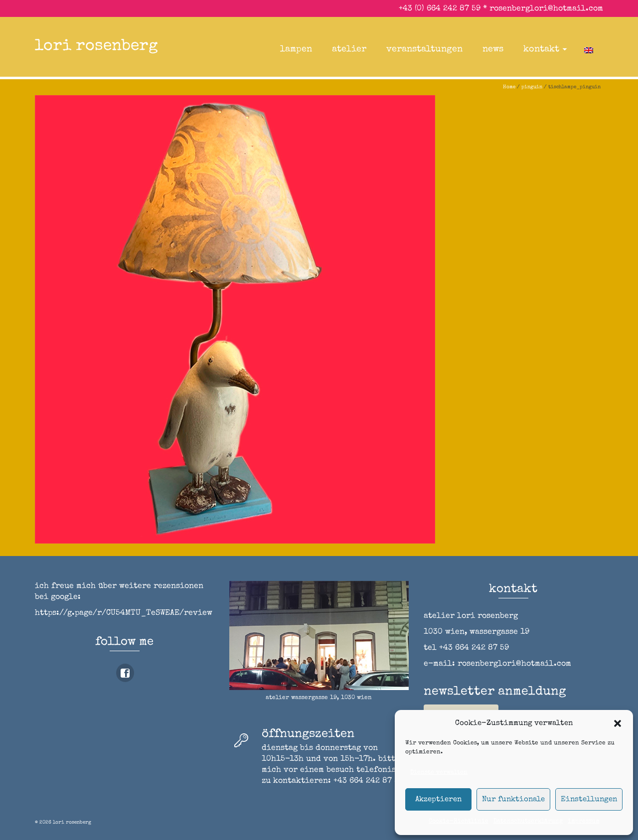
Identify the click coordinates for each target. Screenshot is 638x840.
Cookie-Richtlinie (459, 822)
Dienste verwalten (439, 773)
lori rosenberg (96, 47)
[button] (618, 723)
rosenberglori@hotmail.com (546, 9)
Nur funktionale (513, 799)
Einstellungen (589, 799)
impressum (584, 822)
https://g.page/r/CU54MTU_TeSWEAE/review (124, 613)
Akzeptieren (438, 799)
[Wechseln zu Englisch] (589, 49)
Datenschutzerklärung (528, 822)
